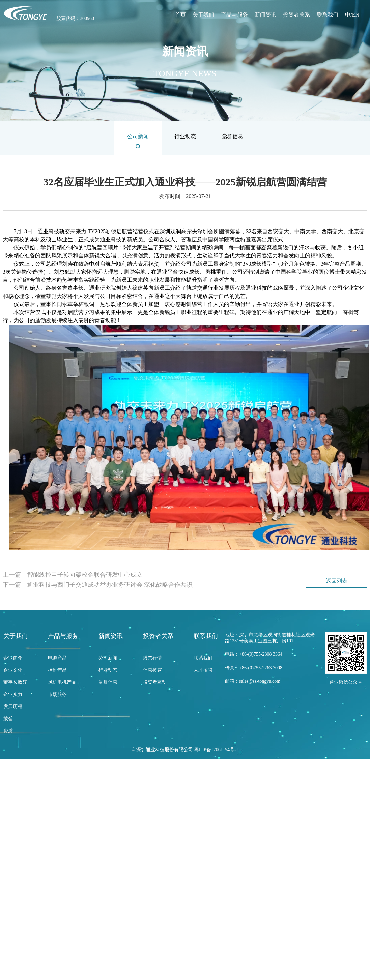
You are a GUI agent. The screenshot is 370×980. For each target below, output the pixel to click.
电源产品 (57, 658)
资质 (8, 731)
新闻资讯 (265, 15)
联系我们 (328, 15)
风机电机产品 (62, 682)
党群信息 (108, 682)
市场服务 (57, 694)
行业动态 (108, 670)
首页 (180, 15)
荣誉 (8, 719)
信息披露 (152, 670)
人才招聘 (203, 670)
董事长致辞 (15, 682)
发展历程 (13, 707)
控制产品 (57, 670)
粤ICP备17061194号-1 (216, 750)
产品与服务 (234, 15)
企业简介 (13, 658)
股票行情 (152, 658)
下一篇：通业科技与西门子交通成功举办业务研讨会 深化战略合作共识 (98, 585)
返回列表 (337, 581)
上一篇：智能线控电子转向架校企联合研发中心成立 (73, 575)
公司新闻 (108, 658)
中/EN (352, 15)
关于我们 (203, 15)
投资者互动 (155, 682)
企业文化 (13, 670)
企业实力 (13, 694)
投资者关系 (296, 15)
